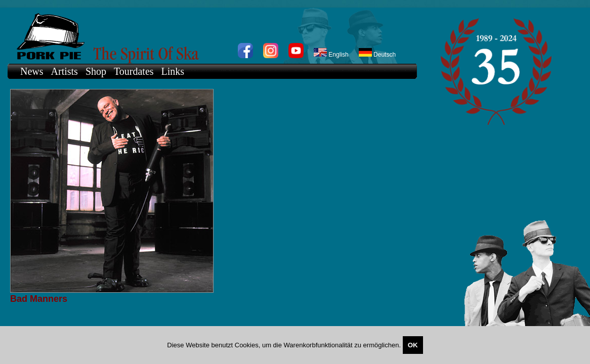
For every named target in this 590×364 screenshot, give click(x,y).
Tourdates (134, 71)
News (32, 71)
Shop (96, 71)
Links (173, 71)
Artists (65, 71)
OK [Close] (413, 345)
